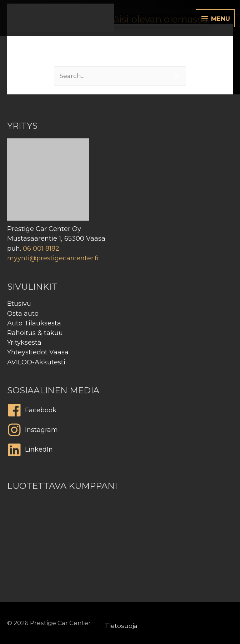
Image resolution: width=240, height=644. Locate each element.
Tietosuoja (121, 626)
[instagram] (120, 432)
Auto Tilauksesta (34, 323)
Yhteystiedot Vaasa (38, 352)
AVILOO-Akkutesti (36, 362)
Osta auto (23, 314)
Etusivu (19, 304)
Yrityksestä (24, 343)
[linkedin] (120, 452)
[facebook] (120, 412)
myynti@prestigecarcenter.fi (53, 258)
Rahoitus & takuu (35, 333)
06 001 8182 (41, 249)
